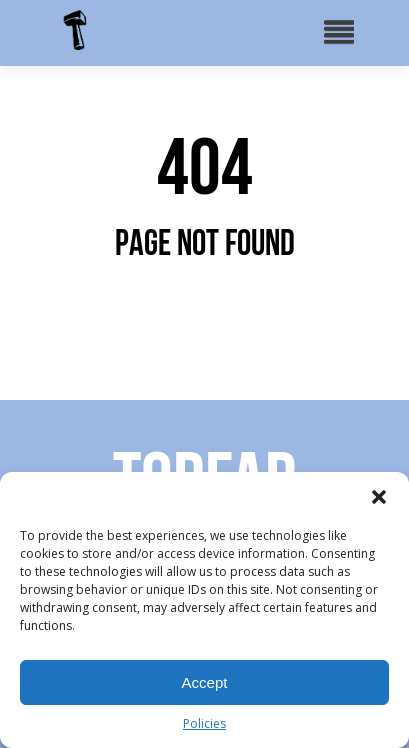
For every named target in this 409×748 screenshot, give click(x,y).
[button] (379, 497)
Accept (205, 682)
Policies (204, 723)
